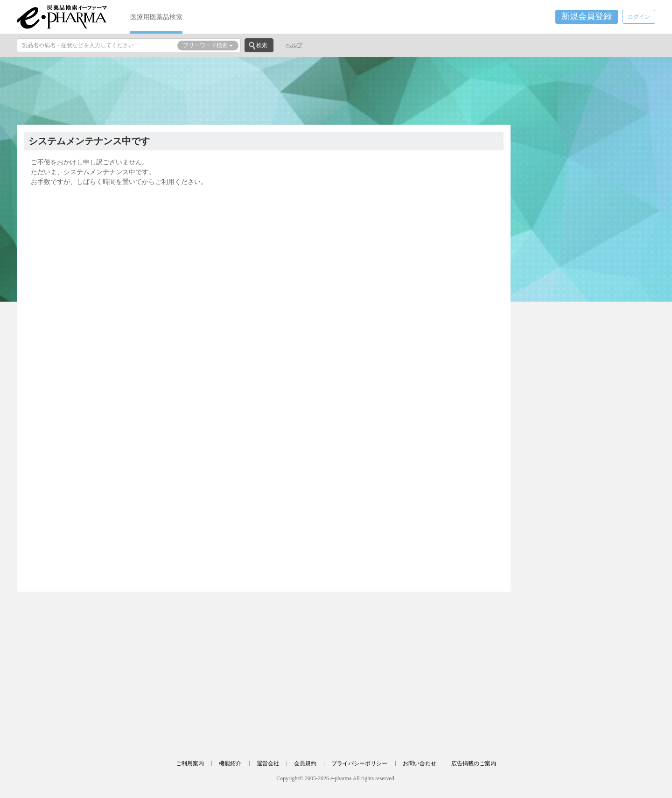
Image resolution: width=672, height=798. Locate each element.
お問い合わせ (420, 763)
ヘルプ (294, 45)
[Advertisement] (336, 90)
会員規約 (305, 763)
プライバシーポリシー (359, 763)
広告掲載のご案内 (474, 763)
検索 (262, 45)
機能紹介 (230, 763)
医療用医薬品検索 (156, 17)
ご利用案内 (190, 763)
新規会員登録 (587, 16)
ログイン (639, 17)
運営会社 (268, 763)
